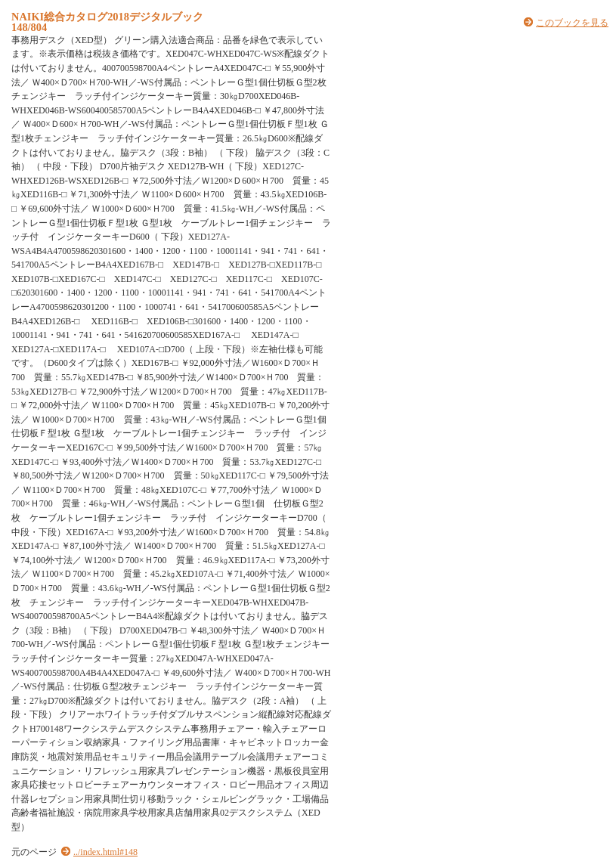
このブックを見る (572, 23)
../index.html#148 (105, 852)
